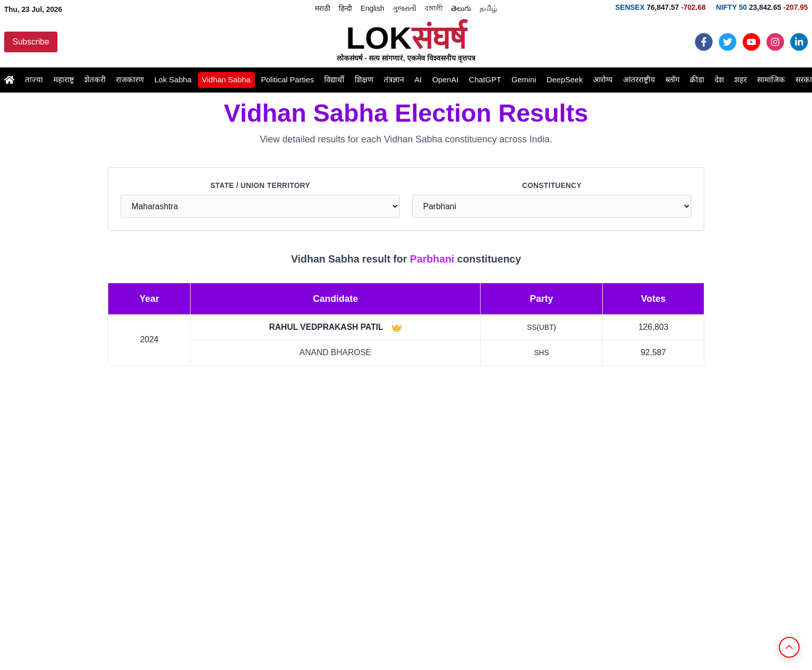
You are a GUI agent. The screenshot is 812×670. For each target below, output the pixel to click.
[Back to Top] (789, 647)
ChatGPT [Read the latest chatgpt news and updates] (485, 79)
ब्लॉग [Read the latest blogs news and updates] (672, 79)
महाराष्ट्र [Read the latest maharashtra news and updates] (64, 79)
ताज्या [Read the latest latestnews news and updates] (34, 79)
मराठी (323, 8)
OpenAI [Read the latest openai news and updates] (445, 79)
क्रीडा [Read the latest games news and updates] (697, 79)
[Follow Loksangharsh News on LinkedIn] (799, 42)
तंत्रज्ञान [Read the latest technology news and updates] (394, 79)
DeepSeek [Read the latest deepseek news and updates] (564, 79)
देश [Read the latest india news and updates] (719, 79)
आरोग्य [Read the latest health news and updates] (603, 79)
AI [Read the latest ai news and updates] (418, 79)
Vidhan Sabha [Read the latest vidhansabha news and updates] (226, 79)
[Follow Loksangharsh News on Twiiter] (728, 42)
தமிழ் (488, 8)
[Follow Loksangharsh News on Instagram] (775, 42)
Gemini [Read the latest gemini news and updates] (524, 79)
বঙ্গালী (434, 8)
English (372, 8)
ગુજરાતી (404, 8)
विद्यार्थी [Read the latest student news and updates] (334, 79)
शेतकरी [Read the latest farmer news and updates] (95, 79)
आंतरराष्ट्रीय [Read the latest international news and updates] (639, 79)
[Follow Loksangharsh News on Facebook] (704, 42)
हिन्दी (345, 8)
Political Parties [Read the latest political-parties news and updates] (288, 79)
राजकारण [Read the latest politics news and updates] (130, 79)
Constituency (552, 185)
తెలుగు (461, 8)
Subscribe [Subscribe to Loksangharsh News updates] (31, 42)
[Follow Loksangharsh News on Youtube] (751, 42)
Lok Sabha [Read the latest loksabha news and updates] (173, 79)
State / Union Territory (260, 185)
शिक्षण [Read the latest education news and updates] (364, 79)
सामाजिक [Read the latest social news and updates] (771, 79)
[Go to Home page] (9, 80)
